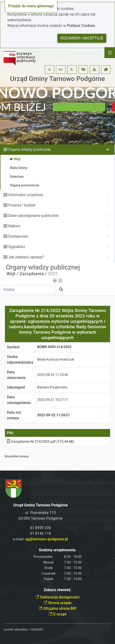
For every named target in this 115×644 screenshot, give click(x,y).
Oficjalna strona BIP (57, 608)
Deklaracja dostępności (57, 597)
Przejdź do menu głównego (31, 6)
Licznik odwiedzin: (16, 629)
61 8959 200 (41, 528)
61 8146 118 (41, 533)
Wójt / (12, 274)
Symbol (13, 347)
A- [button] (72, 69)
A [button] (49, 69)
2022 (53, 274)
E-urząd (57, 614)
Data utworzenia (16, 375)
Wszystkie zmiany (17, 456)
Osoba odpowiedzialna (20, 360)
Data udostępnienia (19, 400)
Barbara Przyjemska (52, 387)
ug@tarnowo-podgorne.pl (47, 539)
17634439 (36, 629)
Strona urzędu (58, 603)
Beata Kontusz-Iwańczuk (56, 360)
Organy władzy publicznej (29, 149)
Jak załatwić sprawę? (26, 257)
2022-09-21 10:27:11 (53, 400)
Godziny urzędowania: (57, 550)
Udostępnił (16, 387)
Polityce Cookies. (81, 26)
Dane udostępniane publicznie (33, 216)
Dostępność (18, 236)
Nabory (14, 226)
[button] (83, 70)
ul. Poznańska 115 (40, 513)
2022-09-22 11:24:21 (54, 415)
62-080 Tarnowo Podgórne (40, 518)
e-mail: (40, 539)
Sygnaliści (17, 247)
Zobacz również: (58, 590)
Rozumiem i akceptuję (82, 38)
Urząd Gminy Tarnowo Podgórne (57, 79)
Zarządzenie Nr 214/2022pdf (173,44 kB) (40, 442)
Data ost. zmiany (14, 415)
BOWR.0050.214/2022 (54, 347)
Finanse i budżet (22, 205)
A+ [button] (61, 69)
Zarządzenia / (33, 274)
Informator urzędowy (26, 195)
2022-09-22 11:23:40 (53, 375)
